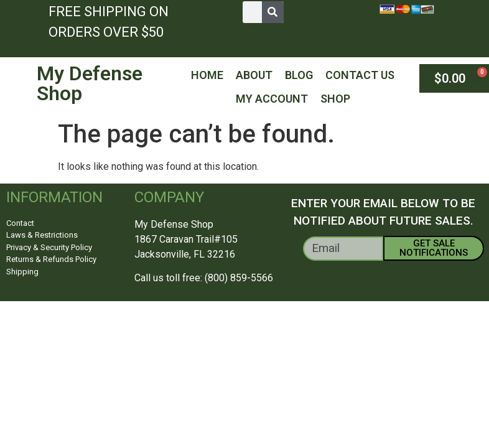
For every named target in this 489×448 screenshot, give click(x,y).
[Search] (273, 12)
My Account (272, 99)
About (254, 75)
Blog (299, 75)
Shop (335, 99)
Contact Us (360, 75)
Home (207, 75)
